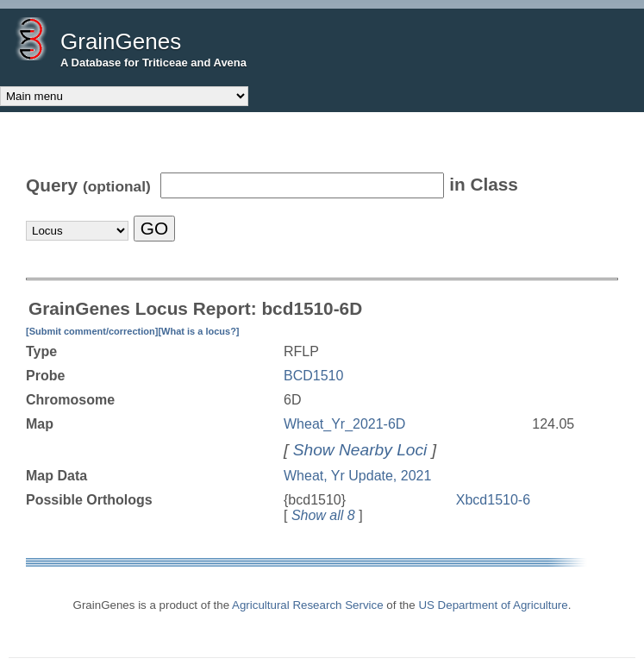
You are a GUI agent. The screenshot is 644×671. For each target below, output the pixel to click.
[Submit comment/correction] (92, 331)
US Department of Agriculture (493, 605)
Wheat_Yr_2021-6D (344, 424)
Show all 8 (323, 515)
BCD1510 (313, 376)
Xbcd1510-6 (493, 500)
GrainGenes (121, 41)
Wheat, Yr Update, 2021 (357, 476)
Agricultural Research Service (308, 605)
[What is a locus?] (198, 331)
